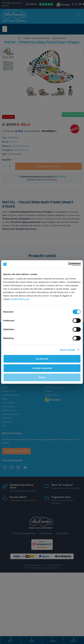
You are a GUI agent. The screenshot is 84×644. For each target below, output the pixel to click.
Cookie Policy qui (20, 299)
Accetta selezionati (42, 368)
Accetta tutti (42, 359)
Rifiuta (42, 377)
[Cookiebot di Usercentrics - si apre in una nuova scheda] (68, 264)
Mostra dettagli (67, 350)
